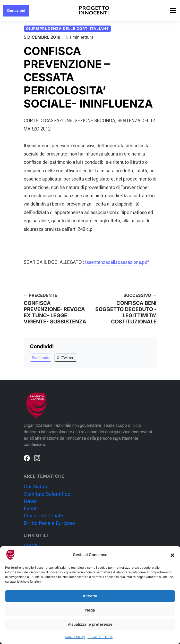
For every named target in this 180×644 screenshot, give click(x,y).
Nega (90, 610)
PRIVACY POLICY (100, 637)
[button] (172, 555)
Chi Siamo (35, 487)
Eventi (31, 508)
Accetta (90, 596)
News (30, 501)
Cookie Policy (75, 637)
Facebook (41, 358)
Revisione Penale (43, 516)
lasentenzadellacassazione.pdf (117, 262)
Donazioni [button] (16, 10)
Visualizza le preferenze (90, 624)
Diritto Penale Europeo (49, 523)
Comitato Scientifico (47, 494)
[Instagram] (37, 458)
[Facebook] (27, 458)
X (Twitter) (66, 358)
